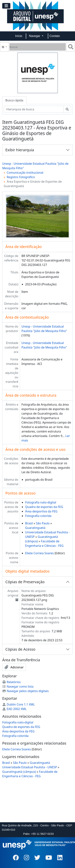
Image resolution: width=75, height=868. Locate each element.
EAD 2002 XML (14, 709)
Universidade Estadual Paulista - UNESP (30, 767)
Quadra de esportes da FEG (44, 507)
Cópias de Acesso (20, 649)
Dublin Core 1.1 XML (19, 704)
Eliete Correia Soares (40, 553)
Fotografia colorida (38, 516)
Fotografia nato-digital (41, 502)
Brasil (29, 523)
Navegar (35, 36)
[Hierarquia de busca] (34, 109)
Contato (55, 36)
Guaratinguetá (35, 528)
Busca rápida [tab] (14, 100)
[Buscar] (38, 47)
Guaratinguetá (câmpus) (19, 772)
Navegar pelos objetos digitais (25, 691)
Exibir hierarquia (20, 150)
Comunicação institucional (25, 173)
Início (19, 36)
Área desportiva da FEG (41, 511)
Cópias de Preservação (25, 582)
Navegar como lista (18, 686)
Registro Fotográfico (21, 177)
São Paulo (43, 523)
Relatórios (11, 682)
